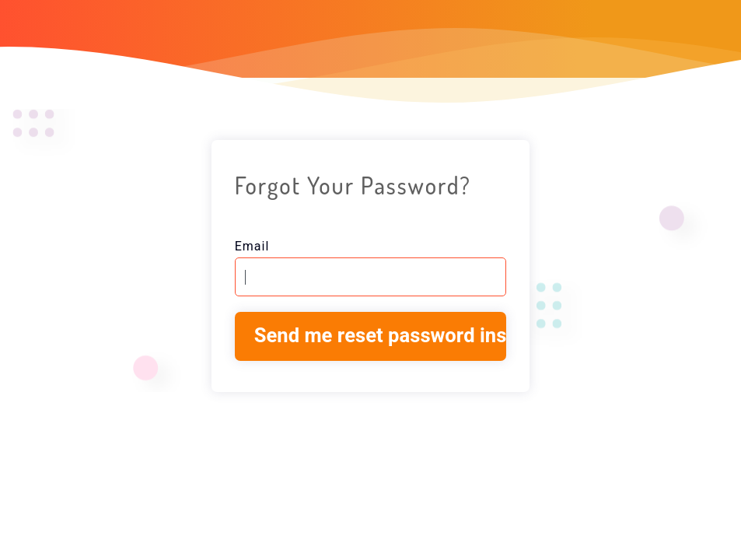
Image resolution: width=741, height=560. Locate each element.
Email (252, 247)
